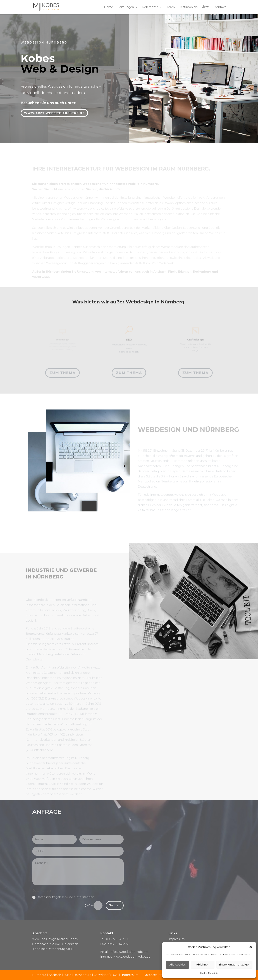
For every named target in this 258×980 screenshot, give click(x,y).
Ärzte (206, 7)
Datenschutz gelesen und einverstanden (63, 897)
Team (171, 7)
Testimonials (188, 7)
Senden (115, 905)
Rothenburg (83, 975)
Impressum (177, 939)
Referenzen (150, 7)
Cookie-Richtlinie (209, 973)
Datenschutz (153, 975)
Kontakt (220, 7)
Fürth (68, 975)
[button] (251, 947)
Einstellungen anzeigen (234, 965)
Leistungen (126, 7)
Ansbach (55, 975)
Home (109, 7)
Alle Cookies (178, 965)
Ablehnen (203, 965)
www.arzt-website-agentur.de (55, 112)
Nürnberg (40, 975)
